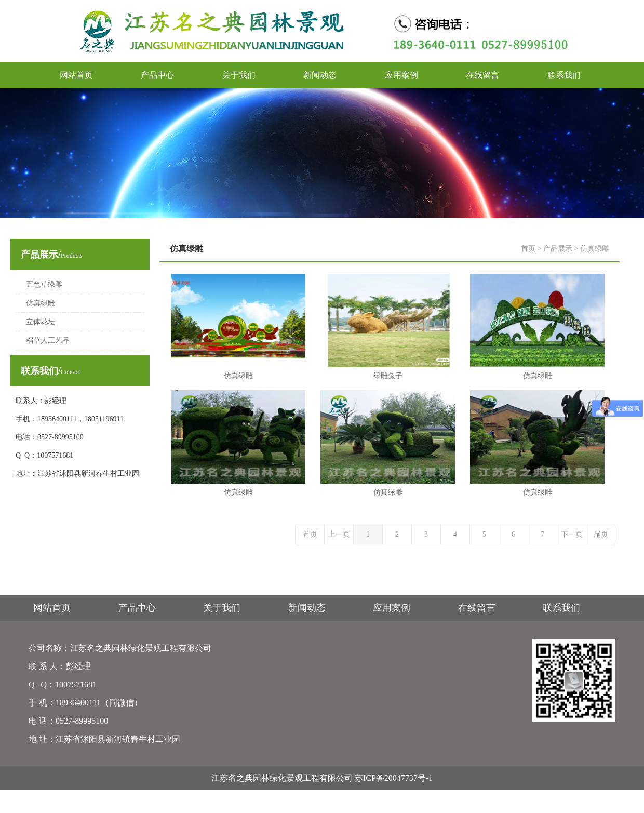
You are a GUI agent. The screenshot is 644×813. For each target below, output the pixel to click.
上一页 (339, 534)
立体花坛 (41, 322)
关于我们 (239, 75)
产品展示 (558, 249)
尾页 (601, 534)
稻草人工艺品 (48, 341)
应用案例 (401, 75)
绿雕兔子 (388, 376)
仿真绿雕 (41, 303)
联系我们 (564, 75)
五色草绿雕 (44, 284)
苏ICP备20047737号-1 (394, 778)
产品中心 (157, 75)
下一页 (572, 534)
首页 (528, 249)
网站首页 (76, 75)
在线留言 (482, 75)
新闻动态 (320, 75)
